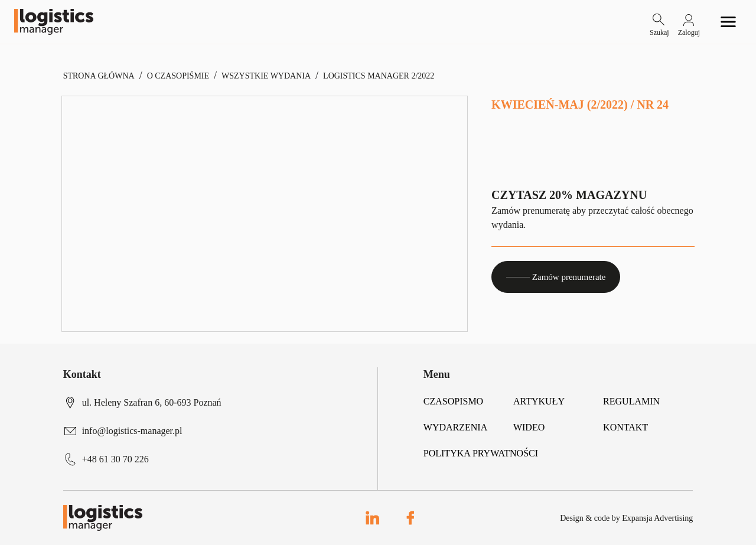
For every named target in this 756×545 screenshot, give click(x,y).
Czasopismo (453, 401)
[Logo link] (54, 22)
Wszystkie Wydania (266, 76)
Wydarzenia (455, 427)
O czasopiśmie (178, 76)
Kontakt (625, 427)
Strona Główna (99, 76)
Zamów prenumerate (556, 277)
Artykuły (539, 401)
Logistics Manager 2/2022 (379, 76)
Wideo (529, 427)
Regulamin (631, 401)
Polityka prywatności (481, 453)
